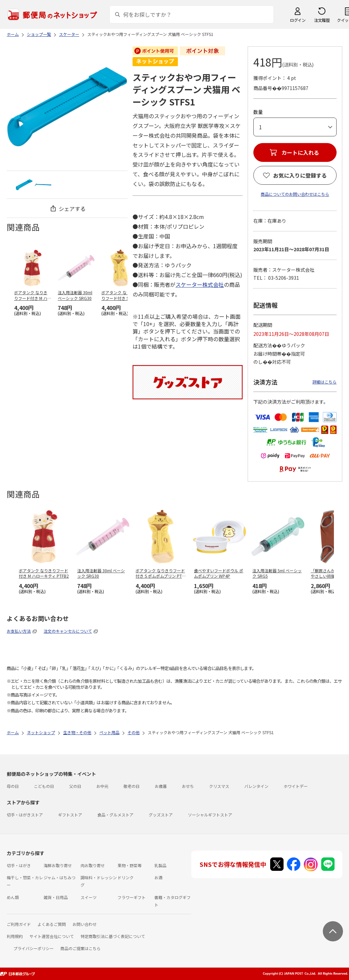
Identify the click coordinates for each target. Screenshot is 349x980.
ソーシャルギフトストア (210, 815)
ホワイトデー (296, 786)
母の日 (13, 786)
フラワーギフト (132, 897)
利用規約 (15, 936)
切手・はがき (19, 865)
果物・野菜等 (130, 865)
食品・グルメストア (115, 815)
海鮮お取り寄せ (58, 865)
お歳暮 (161, 786)
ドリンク (126, 877)
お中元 (102, 786)
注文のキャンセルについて (68, 631)
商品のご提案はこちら (81, 948)
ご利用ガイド (19, 924)
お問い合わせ (85, 924)
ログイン (298, 20)
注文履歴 (322, 20)
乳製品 (160, 865)
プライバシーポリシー (34, 948)
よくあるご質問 (52, 924)
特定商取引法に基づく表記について (113, 936)
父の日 (75, 786)
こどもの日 (44, 786)
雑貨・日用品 (56, 897)
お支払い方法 (19, 631)
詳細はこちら (325, 382)
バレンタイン (256, 786)
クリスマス (219, 786)
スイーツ (89, 897)
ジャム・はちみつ (60, 877)
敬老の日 (132, 786)
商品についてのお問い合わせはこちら (295, 194)
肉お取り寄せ (93, 865)
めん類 (13, 897)
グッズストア (161, 815)
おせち (188, 786)
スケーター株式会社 (200, 284)
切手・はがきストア (25, 815)
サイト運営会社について (52, 936)
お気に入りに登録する (300, 175)
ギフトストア (70, 815)
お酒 (158, 877)
